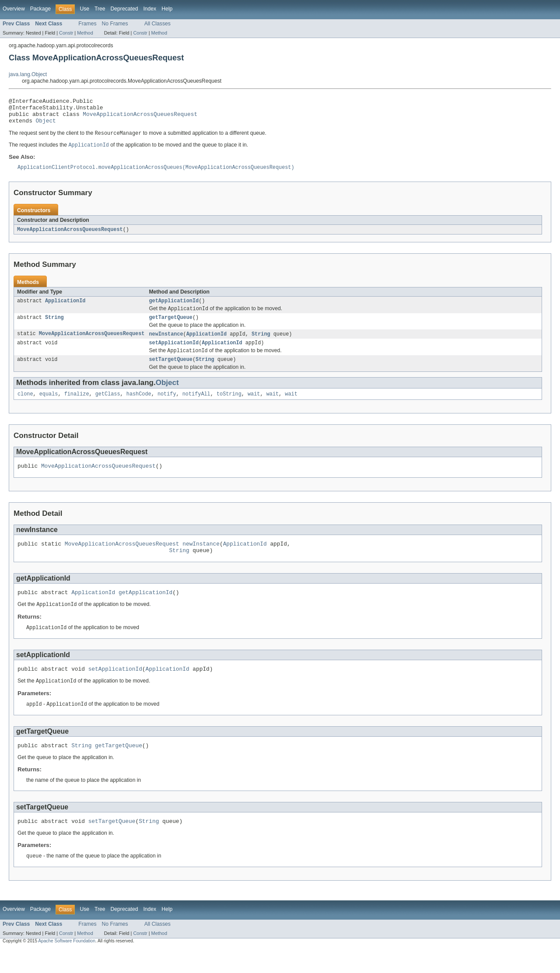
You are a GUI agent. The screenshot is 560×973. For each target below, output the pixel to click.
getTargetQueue (171, 327)
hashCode (139, 407)
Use (84, 9)
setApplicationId (174, 353)
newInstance (166, 344)
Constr (66, 33)
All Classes (157, 24)
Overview (14, 9)
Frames (87, 24)
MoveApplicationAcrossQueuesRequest (140, 118)
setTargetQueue (171, 371)
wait (254, 407)
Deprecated (124, 9)
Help (167, 9)
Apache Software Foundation (67, 965)
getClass (108, 407)
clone (25, 407)
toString (229, 407)
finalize (77, 407)
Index (150, 9)
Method (85, 33)
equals (49, 407)
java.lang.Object (28, 74)
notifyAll (196, 407)
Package (40, 9)
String (54, 327)
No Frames (115, 24)
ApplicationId (65, 309)
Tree (100, 9)
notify (167, 407)
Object (46, 126)
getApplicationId (174, 309)
